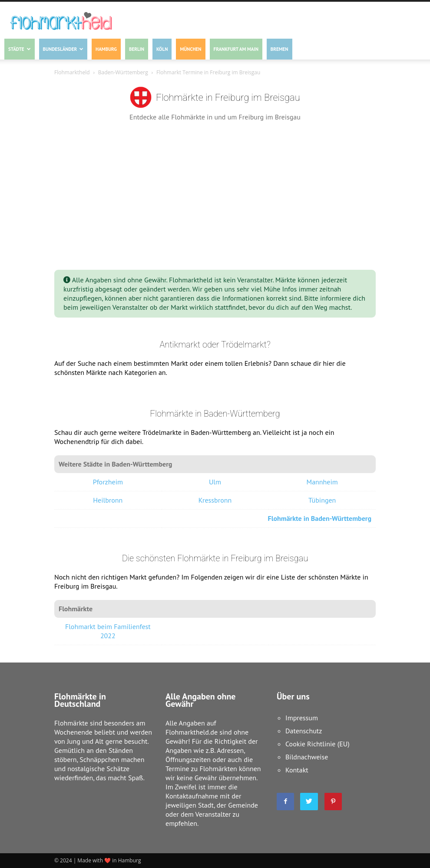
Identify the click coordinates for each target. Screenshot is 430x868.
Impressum (302, 718)
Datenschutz (304, 731)
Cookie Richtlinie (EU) (318, 744)
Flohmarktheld (72, 72)
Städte (20, 49)
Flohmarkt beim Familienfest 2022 (108, 631)
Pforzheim (108, 482)
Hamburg (106, 49)
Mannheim (322, 482)
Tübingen (322, 500)
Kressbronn (215, 500)
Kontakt (297, 770)
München (190, 49)
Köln (162, 49)
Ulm (215, 482)
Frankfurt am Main (236, 49)
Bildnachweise (307, 757)
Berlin (137, 49)
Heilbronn (108, 500)
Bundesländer (63, 49)
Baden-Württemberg (123, 72)
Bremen (279, 49)
